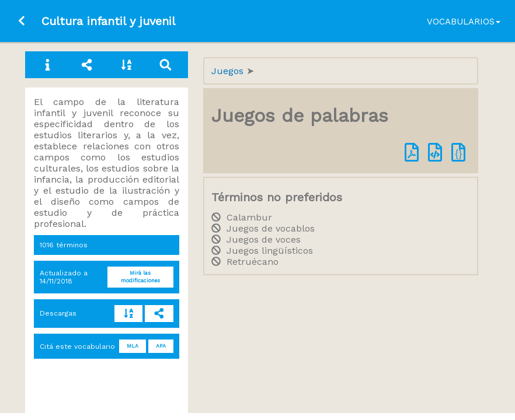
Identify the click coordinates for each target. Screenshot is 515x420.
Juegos (229, 71)
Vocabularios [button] (464, 22)
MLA (133, 346)
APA (161, 346)
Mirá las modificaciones (140, 277)
